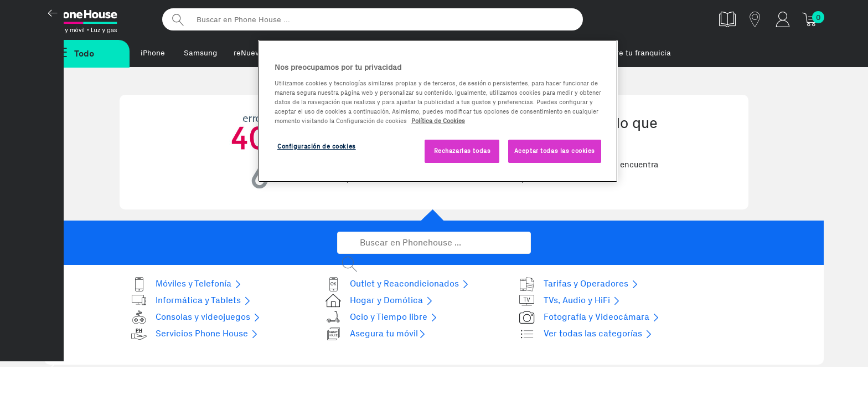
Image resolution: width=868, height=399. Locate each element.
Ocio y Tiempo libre (382, 317)
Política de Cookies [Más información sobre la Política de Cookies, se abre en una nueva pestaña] (438, 121)
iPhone (153, 53)
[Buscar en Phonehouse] (434, 243)
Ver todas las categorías (586, 334)
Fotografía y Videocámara (590, 317)
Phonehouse (96, 19)
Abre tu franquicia (639, 53)
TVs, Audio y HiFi (570, 301)
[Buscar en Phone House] (373, 19)
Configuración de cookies (317, 146)
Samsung (200, 53)
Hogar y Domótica (379, 301)
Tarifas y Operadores (579, 284)
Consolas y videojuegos (196, 317)
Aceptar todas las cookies (555, 151)
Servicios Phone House (195, 334)
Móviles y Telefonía (187, 284)
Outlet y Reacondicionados (397, 284)
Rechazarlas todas (463, 151)
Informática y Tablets (191, 301)
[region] (438, 111)
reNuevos (250, 53)
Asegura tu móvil (376, 334)
